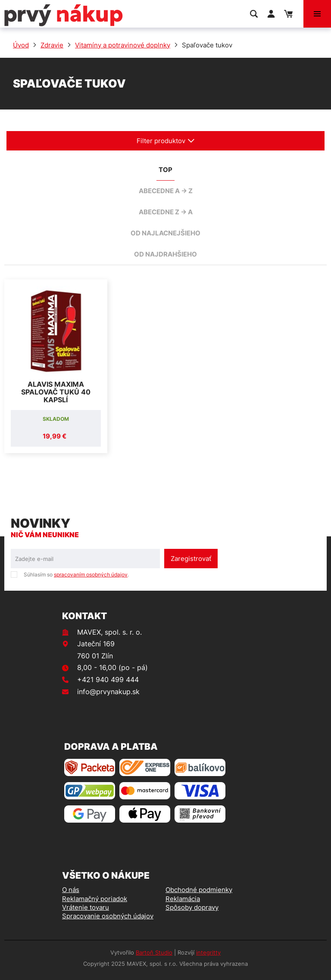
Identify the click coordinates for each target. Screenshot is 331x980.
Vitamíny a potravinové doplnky (123, 45)
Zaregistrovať (191, 559)
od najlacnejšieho (165, 233)
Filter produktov (166, 141)
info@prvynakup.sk (108, 692)
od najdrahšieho (165, 254)
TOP (165, 170)
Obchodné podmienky (199, 890)
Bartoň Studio (154, 952)
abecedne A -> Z (166, 191)
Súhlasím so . (76, 575)
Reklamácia (183, 899)
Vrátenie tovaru (86, 907)
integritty (208, 952)
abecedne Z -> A (166, 212)
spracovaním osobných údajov (91, 575)
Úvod (21, 45)
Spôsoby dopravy (192, 907)
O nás (71, 890)
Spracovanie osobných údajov (108, 916)
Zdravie (52, 45)
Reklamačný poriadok (95, 899)
